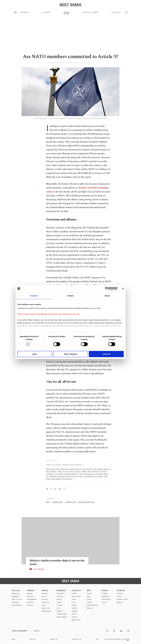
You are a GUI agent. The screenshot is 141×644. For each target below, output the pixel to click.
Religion (74, 611)
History (74, 614)
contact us (77, 639)
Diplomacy (15, 593)
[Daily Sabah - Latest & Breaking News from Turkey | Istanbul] (70, 5)
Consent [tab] (34, 296)
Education (30, 596)
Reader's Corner (90, 12)
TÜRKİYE (31, 590)
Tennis (104, 602)
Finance (59, 602)
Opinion (24, 12)
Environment (76, 596)
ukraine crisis (57, 502)
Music (89, 596)
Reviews (90, 608)
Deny (35, 354)
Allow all (106, 354)
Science (74, 608)
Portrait (89, 602)
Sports (105, 590)
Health (74, 593)
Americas (45, 599)
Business (61, 590)
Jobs (14, 639)
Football (105, 593)
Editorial (116, 12)
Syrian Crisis (46, 608)
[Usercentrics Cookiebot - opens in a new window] (107, 289)
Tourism (60, 605)
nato (48, 502)
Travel (74, 599)
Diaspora (30, 605)
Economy (60, 596)
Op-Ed (66, 12)
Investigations (32, 599)
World (45, 590)
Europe (44, 596)
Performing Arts (92, 605)
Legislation (15, 596)
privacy (33, 639)
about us (54, 639)
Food (74, 602)
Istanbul (30, 593)
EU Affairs (15, 602)
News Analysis (17, 605)
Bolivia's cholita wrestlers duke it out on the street (56, 562)
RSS (97, 639)
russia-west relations (86, 502)
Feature (74, 617)
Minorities (30, 602)
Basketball (105, 596)
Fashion (74, 605)
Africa (44, 605)
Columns (46, 12)
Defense (60, 611)
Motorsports (106, 599)
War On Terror (17, 599)
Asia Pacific (46, 602)
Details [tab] (70, 296)
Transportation (62, 614)
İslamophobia (47, 611)
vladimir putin (70, 502)
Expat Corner (76, 620)
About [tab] (107, 296)
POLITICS (16, 590)
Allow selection (70, 354)
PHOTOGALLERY (39, 569)
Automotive (61, 593)
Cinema (89, 593)
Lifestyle (76, 590)
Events (89, 599)
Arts (89, 590)
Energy (59, 599)
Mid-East (45, 593)
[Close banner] (123, 289)
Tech (58, 608)
